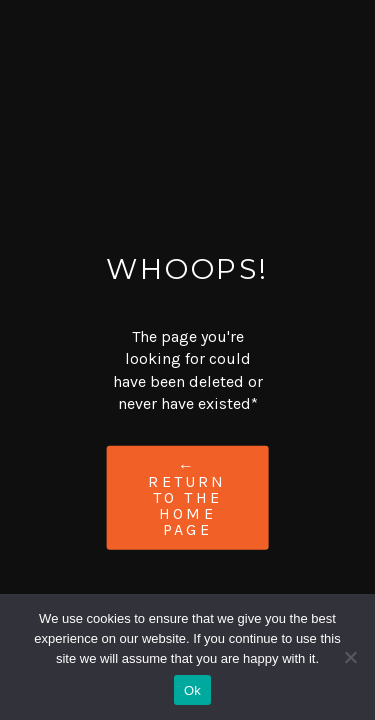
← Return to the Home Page (187, 496)
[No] (350, 657)
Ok (192, 690)
